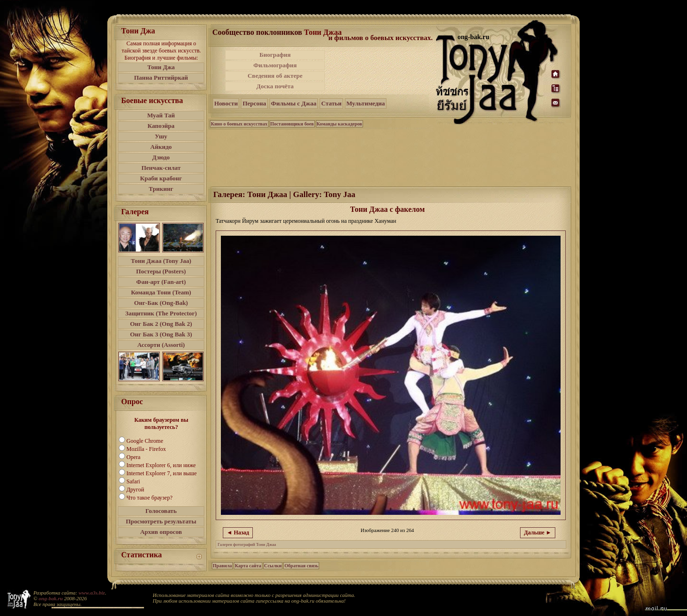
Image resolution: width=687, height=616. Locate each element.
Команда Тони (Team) (161, 292)
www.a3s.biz (92, 593)
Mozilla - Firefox (146, 449)
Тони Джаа (323, 32)
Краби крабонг (161, 178)
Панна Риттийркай (161, 78)
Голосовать (161, 511)
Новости (226, 103)
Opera (133, 457)
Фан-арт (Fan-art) (161, 282)
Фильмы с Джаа (294, 103)
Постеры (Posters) (161, 271)
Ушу (161, 136)
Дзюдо (161, 157)
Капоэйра (161, 126)
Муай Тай (161, 115)
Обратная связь (301, 566)
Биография (275, 55)
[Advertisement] (381, 71)
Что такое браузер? (150, 498)
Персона (254, 103)
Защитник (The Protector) (161, 313)
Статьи (331, 103)
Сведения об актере (275, 76)
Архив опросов (161, 532)
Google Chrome (145, 441)
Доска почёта (275, 86)
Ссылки (273, 566)
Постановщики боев (292, 124)
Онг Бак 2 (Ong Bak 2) (161, 324)
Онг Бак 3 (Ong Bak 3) (161, 334)
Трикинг (161, 189)
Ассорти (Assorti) (161, 345)
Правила (222, 566)
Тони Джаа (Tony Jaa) (161, 261)
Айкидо (161, 147)
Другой (135, 490)
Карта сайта (248, 566)
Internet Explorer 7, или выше (161, 473)
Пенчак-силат (161, 168)
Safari (133, 481)
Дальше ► (538, 532)
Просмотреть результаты (161, 521)
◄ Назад (238, 532)
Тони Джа (161, 67)
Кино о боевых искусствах (239, 124)
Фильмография (275, 65)
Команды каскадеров (339, 124)
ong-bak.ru (51, 598)
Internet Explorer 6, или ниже (161, 465)
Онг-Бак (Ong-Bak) (161, 303)
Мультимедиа (366, 103)
